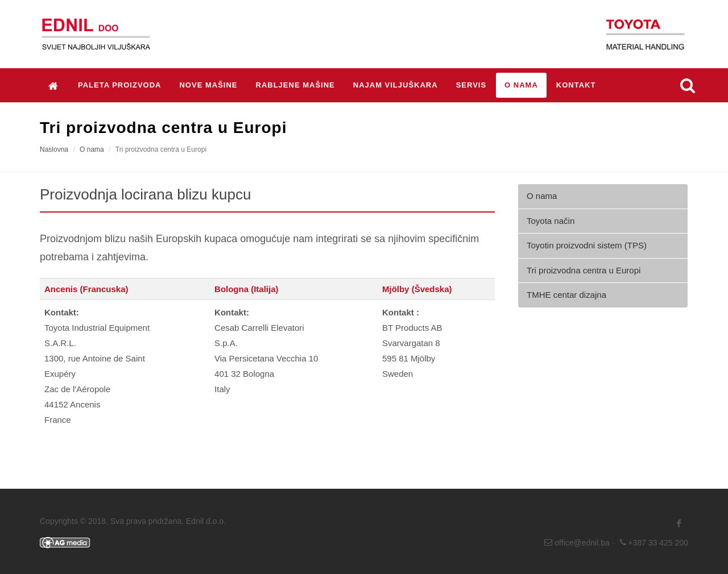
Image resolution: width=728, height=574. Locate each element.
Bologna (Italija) (247, 289)
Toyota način (551, 221)
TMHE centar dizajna (566, 295)
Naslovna (54, 149)
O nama (92, 149)
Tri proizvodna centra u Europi (584, 270)
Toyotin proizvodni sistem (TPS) (587, 245)
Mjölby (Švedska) (417, 289)
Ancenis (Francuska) (86, 289)
